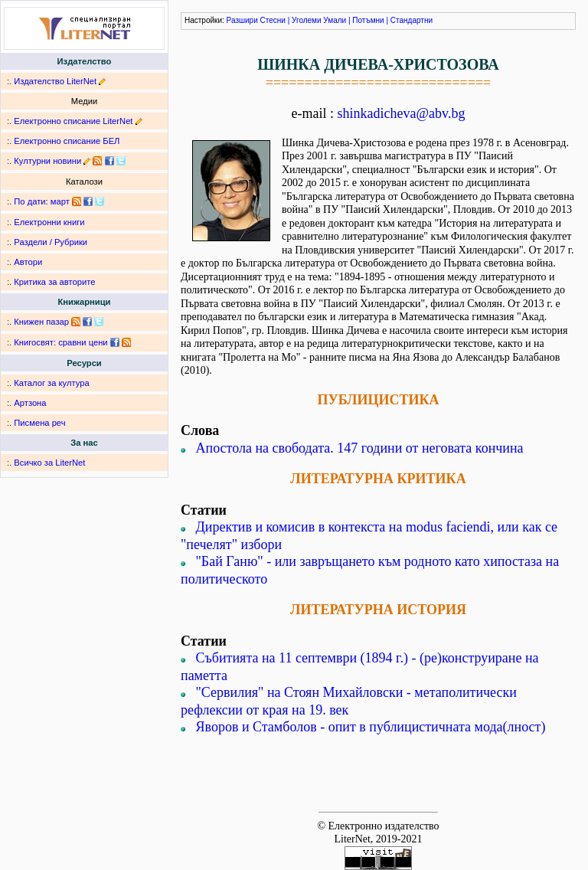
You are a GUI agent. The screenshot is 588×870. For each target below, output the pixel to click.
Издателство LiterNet (55, 81)
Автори (28, 262)
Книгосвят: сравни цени (60, 342)
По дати (29, 201)
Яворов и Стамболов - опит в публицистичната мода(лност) (371, 727)
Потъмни (368, 20)
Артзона (30, 403)
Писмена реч (39, 423)
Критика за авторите (54, 282)
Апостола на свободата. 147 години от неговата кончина (360, 448)
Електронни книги (49, 222)
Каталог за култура (51, 383)
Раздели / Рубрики (51, 242)
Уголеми (307, 20)
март (60, 201)
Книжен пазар (41, 322)
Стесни (273, 20)
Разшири (242, 20)
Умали (335, 20)
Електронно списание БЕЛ (67, 141)
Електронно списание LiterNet (73, 121)
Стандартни (412, 20)
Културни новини (47, 161)
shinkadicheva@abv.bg (402, 113)
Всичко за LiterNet (49, 463)
